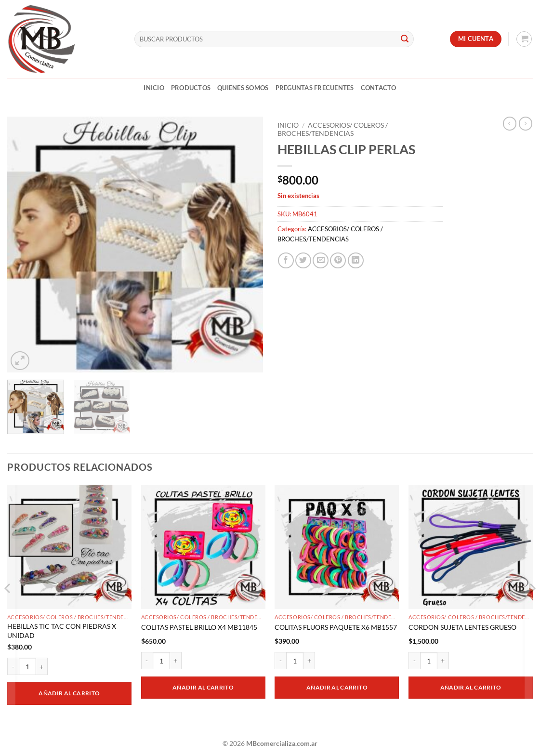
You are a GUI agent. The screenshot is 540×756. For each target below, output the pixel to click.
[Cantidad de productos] (27, 666)
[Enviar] (405, 39)
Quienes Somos (243, 88)
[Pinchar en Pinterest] (338, 260)
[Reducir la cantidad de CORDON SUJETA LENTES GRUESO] (414, 661)
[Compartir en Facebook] (286, 260)
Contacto (379, 88)
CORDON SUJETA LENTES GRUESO (462, 627)
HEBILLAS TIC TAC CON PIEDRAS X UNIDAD (62, 631)
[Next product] (510, 123)
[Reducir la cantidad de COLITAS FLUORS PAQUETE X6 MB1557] (280, 661)
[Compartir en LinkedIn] (356, 260)
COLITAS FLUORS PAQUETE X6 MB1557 (336, 627)
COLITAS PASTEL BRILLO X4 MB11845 (199, 627)
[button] (524, 39)
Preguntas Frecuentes (315, 88)
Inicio (154, 88)
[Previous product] (526, 123)
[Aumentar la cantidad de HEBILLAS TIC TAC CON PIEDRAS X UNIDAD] (42, 666)
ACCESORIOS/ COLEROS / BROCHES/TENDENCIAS (333, 129)
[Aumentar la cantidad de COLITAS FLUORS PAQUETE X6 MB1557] (309, 661)
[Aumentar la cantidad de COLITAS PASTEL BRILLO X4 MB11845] (176, 661)
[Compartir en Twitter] (303, 260)
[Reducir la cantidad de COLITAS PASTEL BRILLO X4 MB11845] (147, 661)
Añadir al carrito (69, 693)
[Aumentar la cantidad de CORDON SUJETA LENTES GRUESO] (443, 661)
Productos (191, 88)
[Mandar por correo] (321, 260)
